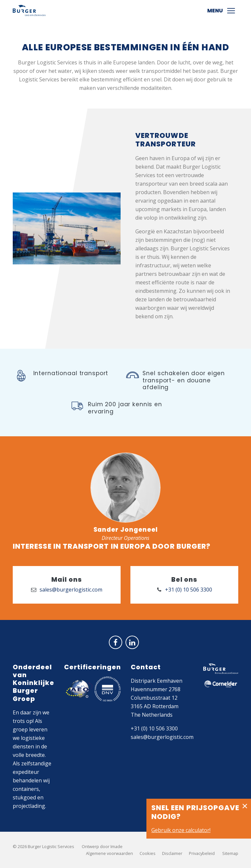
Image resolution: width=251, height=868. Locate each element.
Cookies (148, 853)
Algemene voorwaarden (109, 853)
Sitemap (230, 853)
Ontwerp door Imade (102, 846)
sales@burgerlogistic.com (162, 737)
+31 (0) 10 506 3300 (154, 728)
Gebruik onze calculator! (181, 830)
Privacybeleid (202, 853)
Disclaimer (172, 853)
